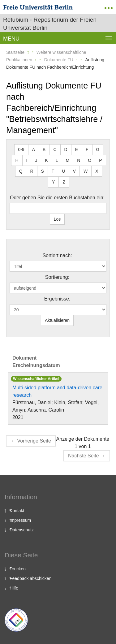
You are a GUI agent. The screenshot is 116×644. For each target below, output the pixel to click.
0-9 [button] (21, 149)
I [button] (27, 160)
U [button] (63, 171)
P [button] (100, 160)
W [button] (86, 171)
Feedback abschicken (30, 578)
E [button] (77, 149)
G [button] (98, 149)
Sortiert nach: (57, 255)
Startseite (15, 52)
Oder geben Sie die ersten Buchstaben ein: (57, 198)
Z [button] (64, 182)
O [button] (90, 160)
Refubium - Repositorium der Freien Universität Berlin (50, 24)
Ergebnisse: (57, 299)
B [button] (44, 149)
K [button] (46, 160)
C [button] (55, 149)
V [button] (74, 171)
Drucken (18, 569)
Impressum (20, 520)
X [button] (97, 171)
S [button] (43, 171)
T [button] (53, 171)
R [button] (32, 171)
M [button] (68, 160)
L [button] (57, 160)
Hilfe (14, 588)
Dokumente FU (59, 60)
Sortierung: (57, 277)
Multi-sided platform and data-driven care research (57, 391)
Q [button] (21, 171)
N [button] (79, 160)
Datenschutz (22, 530)
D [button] (66, 149)
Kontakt (17, 511)
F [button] (87, 149)
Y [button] (53, 182)
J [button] (36, 160)
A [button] (34, 149)
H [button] (17, 160)
